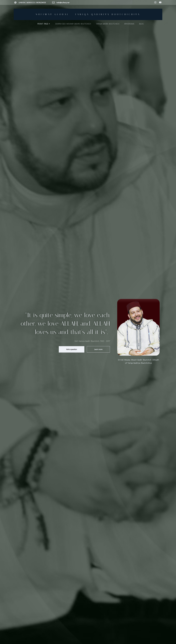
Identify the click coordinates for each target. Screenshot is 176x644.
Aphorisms (129, 24)
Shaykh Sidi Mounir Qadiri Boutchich (73, 24)
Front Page (44, 24)
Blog (141, 24)
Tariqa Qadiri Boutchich (108, 24)
